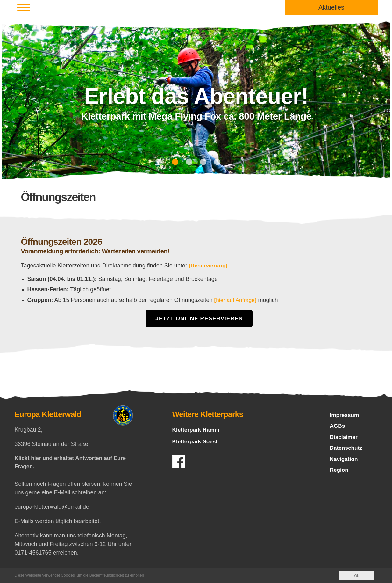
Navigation (345, 462)
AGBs (338, 427)
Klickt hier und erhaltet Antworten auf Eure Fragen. (73, 463)
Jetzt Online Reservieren (199, 319)
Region (340, 473)
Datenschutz (347, 450)
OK (357, 576)
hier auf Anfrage (236, 300)
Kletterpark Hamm (197, 430)
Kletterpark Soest (196, 442)
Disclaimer (344, 439)
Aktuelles (331, 7)
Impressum (345, 416)
